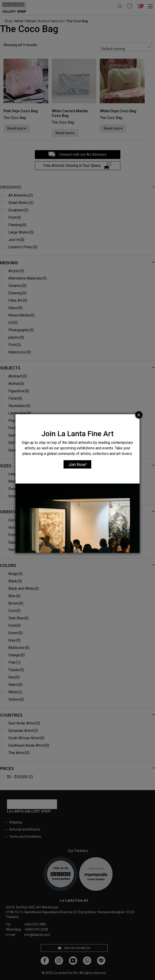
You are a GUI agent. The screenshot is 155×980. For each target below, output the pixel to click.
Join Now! (77, 464)
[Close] (139, 415)
